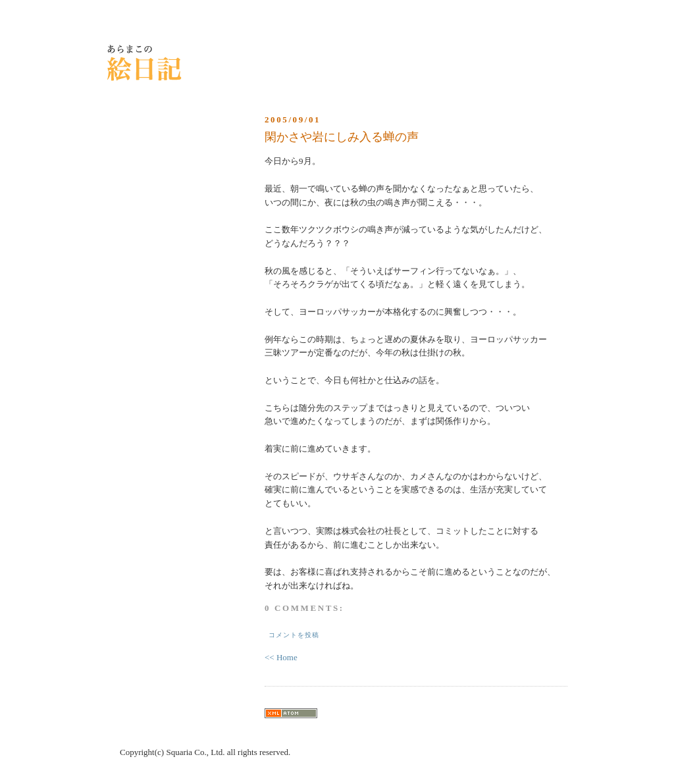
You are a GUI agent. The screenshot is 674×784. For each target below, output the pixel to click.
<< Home (281, 657)
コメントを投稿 (294, 635)
